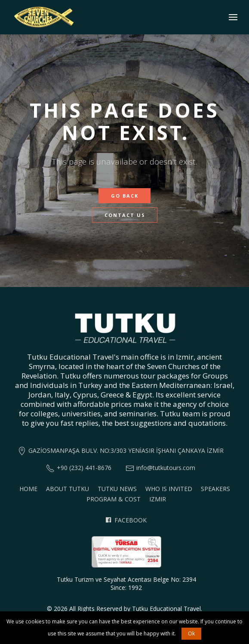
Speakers (215, 489)
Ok (191, 633)
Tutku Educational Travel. (167, 609)
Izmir (158, 499)
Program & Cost (114, 499)
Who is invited (169, 489)
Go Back (125, 196)
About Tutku (68, 489)
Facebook (126, 520)
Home (28, 489)
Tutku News (117, 489)
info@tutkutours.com (166, 468)
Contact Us (125, 215)
